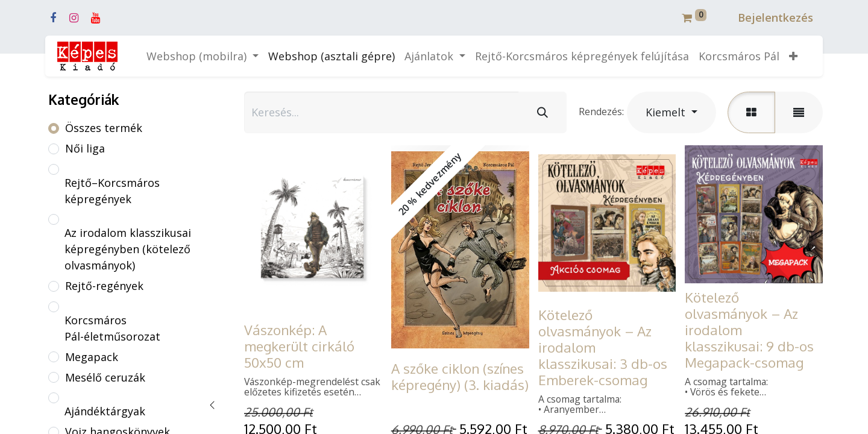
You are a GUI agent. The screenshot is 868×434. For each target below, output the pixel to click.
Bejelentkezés (775, 17)
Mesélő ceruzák (105, 377)
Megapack (92, 357)
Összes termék (104, 128)
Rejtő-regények (104, 286)
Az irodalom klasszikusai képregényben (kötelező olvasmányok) (128, 249)
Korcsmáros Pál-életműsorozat (112, 328)
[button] (793, 56)
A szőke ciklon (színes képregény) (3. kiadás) (460, 376)
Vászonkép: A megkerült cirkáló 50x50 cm (299, 346)
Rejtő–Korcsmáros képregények (112, 191)
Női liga (85, 148)
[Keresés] (542, 112)
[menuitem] (332, 56)
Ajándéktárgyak (105, 411)
